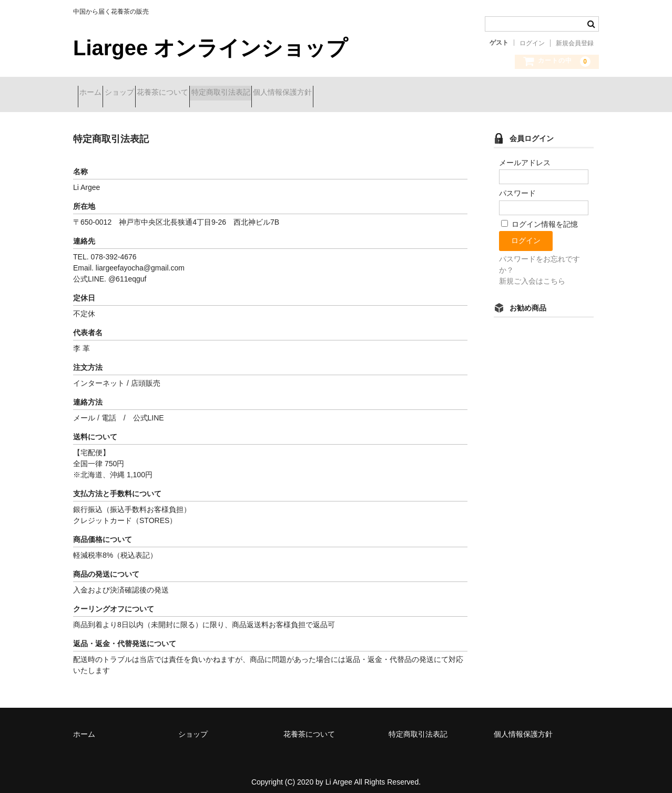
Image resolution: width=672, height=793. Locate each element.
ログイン (532, 43)
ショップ (142, 93)
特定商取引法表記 (281, 93)
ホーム (95, 93)
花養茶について (205, 93)
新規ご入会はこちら (532, 273)
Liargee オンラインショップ (210, 48)
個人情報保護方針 (362, 93)
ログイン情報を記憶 (539, 216)
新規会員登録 (575, 43)
